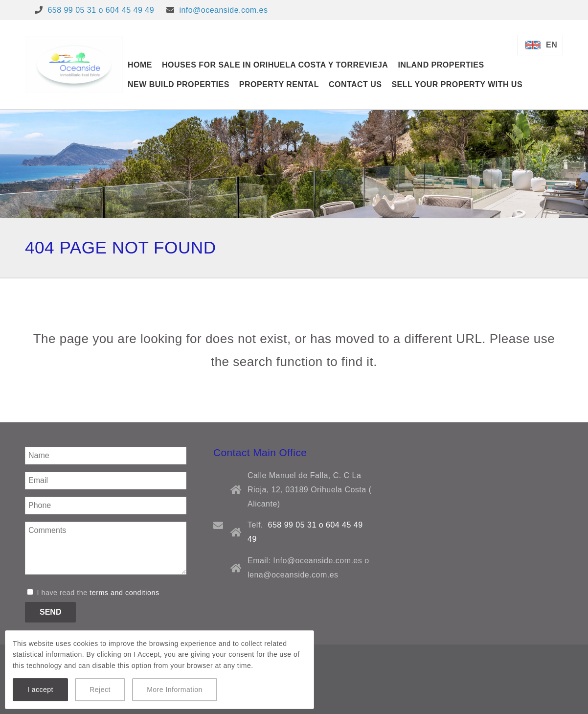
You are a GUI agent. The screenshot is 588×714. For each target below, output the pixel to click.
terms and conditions (124, 593)
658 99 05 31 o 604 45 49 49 (101, 10)
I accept (40, 690)
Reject (100, 690)
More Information (175, 690)
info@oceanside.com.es (223, 10)
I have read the (93, 593)
